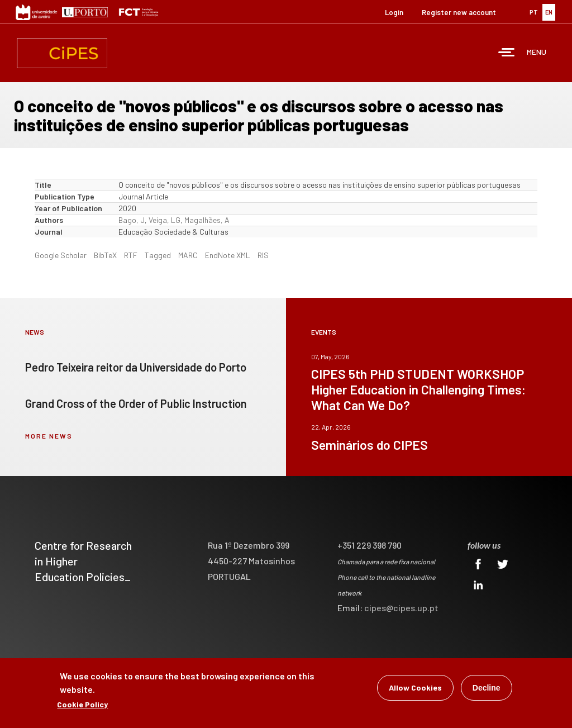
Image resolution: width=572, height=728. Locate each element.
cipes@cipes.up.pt (401, 608)
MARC (188, 255)
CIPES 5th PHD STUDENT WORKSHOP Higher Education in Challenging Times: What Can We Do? (418, 389)
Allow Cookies (415, 687)
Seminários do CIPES (370, 445)
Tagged (158, 255)
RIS (263, 255)
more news (49, 436)
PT (534, 12)
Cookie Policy (82, 704)
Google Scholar (61, 255)
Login (394, 12)
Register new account (459, 12)
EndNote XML (228, 255)
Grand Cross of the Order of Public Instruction (136, 403)
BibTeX (105, 255)
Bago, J (132, 220)
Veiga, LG (165, 220)
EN (549, 12)
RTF (131, 255)
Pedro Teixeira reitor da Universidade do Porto (136, 367)
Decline (487, 688)
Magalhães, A (207, 220)
